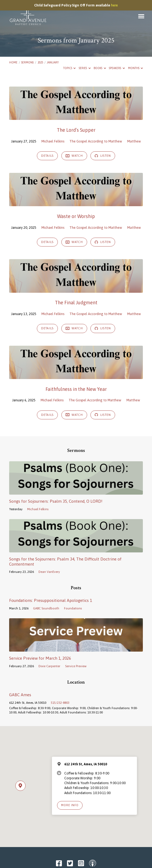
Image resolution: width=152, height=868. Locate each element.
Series (85, 68)
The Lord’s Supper (76, 130)
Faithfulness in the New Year (76, 389)
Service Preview (76, 666)
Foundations (73, 608)
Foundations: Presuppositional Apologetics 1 (51, 600)
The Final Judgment (76, 303)
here (114, 5)
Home (13, 62)
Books (100, 68)
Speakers (117, 68)
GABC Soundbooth (46, 608)
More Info (70, 805)
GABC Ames (20, 695)
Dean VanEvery (49, 572)
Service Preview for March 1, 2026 (40, 658)
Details (47, 156)
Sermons (27, 62)
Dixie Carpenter (49, 666)
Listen (103, 156)
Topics (70, 68)
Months (136, 68)
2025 (40, 62)
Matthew (134, 141)
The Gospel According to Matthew (96, 141)
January (53, 62)
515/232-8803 (60, 703)
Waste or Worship (76, 216)
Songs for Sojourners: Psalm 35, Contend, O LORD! (56, 501)
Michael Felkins (53, 141)
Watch (74, 156)
